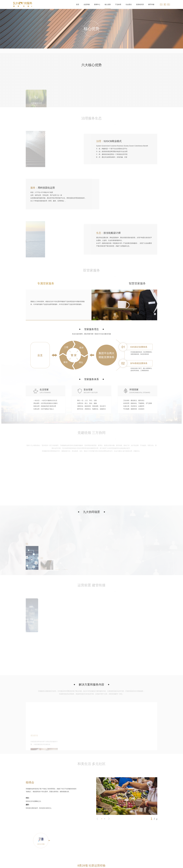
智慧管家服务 (137, 284)
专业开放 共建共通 (155, 51)
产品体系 (118, 4)
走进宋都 (86, 4)
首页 (77, 4)
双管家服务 (88, 51)
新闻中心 (97, 4)
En (168, 4)
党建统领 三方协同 (102, 51)
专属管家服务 (46, 284)
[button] (97, 785)
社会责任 (129, 4)
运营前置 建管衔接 (120, 51)
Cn (161, 4)
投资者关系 (140, 4)
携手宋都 (151, 4)
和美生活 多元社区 (137, 51)
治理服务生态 (75, 51)
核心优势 (107, 4)
